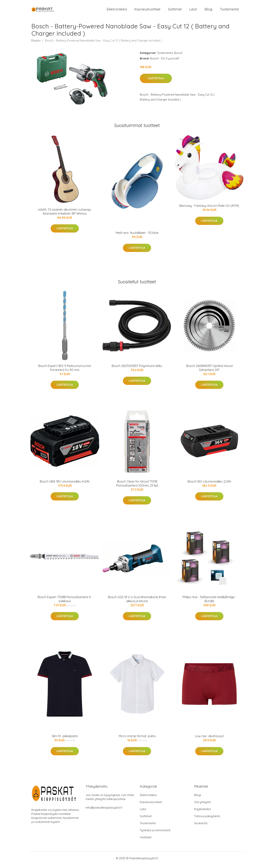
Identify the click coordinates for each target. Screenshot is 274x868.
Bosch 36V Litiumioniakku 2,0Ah (209, 485)
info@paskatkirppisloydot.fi (104, 811)
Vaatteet (146, 840)
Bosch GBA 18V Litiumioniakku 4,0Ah (65, 485)
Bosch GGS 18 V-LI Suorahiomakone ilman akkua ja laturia (137, 602)
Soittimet (175, 11)
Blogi (208, 11)
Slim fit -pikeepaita (65, 739)
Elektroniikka (117, 11)
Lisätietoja (156, 82)
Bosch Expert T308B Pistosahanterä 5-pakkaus (65, 602)
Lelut (193, 11)
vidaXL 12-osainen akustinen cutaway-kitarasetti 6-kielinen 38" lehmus (65, 215)
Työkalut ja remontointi (155, 833)
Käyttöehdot (202, 812)
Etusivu (36, 44)
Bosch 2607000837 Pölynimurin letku (137, 369)
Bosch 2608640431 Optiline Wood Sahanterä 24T (209, 371)
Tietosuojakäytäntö (207, 819)
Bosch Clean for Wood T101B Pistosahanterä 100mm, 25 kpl (137, 487)
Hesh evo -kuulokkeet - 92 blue (137, 236)
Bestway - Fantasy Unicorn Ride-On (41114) (209, 209)
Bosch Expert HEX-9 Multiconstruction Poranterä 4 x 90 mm (65, 371)
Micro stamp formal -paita (137, 739)
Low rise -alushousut (209, 739)
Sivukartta (201, 826)
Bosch (178, 56)
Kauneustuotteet (147, 11)
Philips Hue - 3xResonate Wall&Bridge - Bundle (209, 602)
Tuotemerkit (229, 11)
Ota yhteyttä (202, 805)
